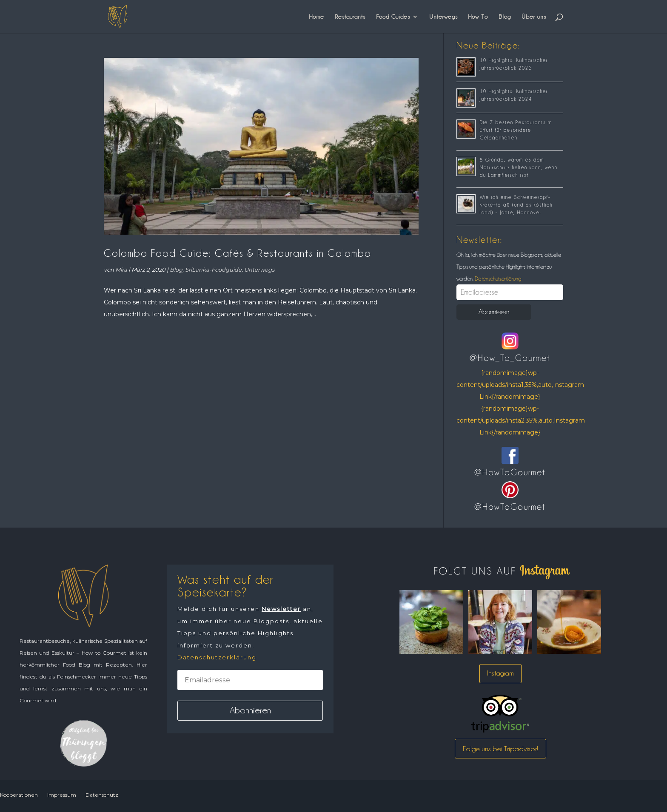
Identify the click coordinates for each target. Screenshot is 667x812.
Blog (505, 17)
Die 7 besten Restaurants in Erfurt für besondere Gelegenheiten (516, 130)
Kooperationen (19, 795)
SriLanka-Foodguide (213, 270)
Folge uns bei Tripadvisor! (500, 749)
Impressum (62, 795)
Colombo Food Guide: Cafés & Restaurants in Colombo (238, 253)
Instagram (500, 673)
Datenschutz (102, 795)
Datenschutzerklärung (497, 278)
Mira (121, 270)
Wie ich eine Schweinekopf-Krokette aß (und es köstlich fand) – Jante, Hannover (516, 205)
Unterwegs (443, 17)
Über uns (534, 17)
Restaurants (350, 17)
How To (478, 17)
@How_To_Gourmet (510, 358)
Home (317, 17)
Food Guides (393, 17)
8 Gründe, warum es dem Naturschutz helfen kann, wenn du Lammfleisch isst (519, 168)
